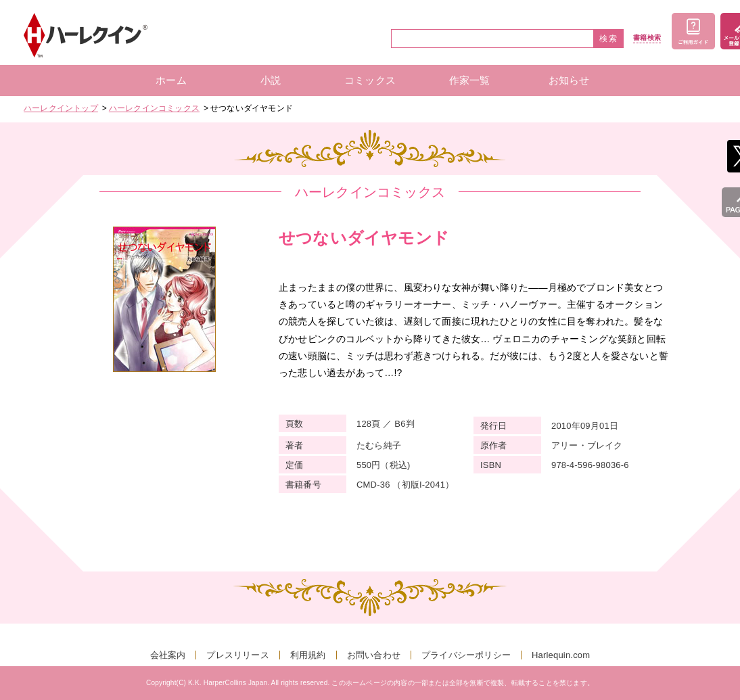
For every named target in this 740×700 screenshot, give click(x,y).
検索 (609, 39)
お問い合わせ (374, 655)
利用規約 (308, 655)
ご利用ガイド (693, 31)
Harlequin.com (561, 655)
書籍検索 (647, 38)
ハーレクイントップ (61, 108)
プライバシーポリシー (466, 655)
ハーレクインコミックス (154, 108)
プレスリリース (237, 655)
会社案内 (168, 655)
